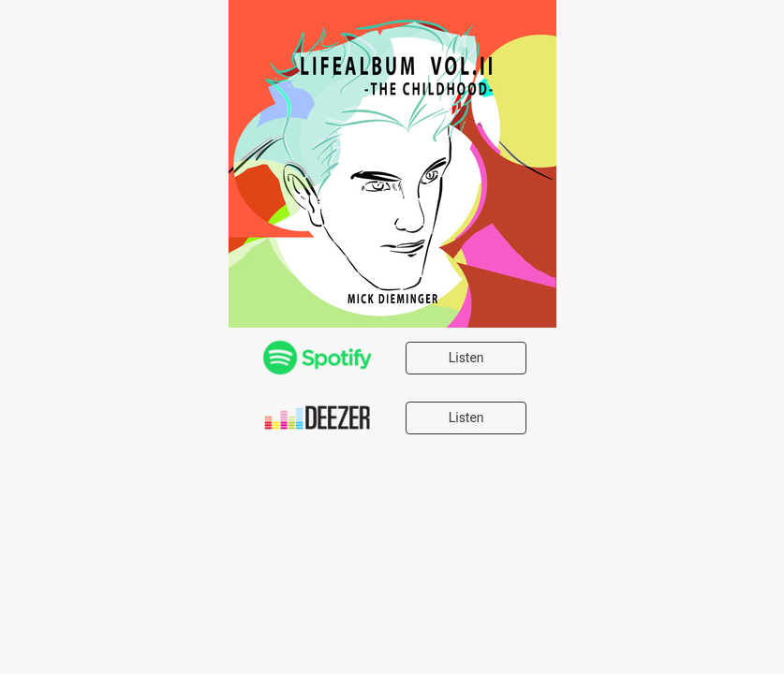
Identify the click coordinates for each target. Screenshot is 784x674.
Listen (466, 358)
